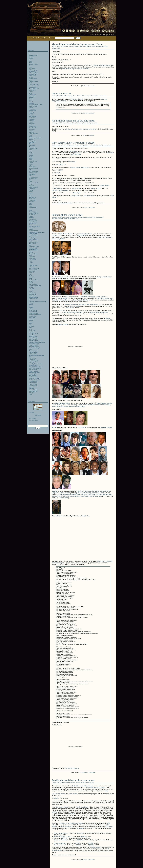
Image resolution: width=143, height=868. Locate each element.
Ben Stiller (110, 153)
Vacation (31, 99)
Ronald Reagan (63, 298)
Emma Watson (33, 390)
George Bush (33, 116)
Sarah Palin (32, 258)
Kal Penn (84, 494)
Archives (45, 38)
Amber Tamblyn (80, 406)
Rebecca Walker (33, 352)
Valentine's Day (33, 231)
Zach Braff (88, 491)
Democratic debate (62, 807)
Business (31, 388)
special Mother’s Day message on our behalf (75, 69)
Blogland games (33, 177)
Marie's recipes (33, 351)
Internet (77, 47)
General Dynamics (67, 827)
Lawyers (31, 108)
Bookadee (32, 319)
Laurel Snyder (33, 374)
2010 (30, 323)
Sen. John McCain (60, 843)
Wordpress (38, 415)
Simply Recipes (33, 313)
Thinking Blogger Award (36, 105)
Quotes (31, 139)
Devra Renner (33, 270)
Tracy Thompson (34, 168)
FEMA (30, 170)
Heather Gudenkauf (34, 380)
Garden (31, 304)
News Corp (72, 162)
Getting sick (32, 109)
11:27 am (85, 113)
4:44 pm (85, 135)
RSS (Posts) (32, 419)
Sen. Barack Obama (66, 234)
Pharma (31, 160)
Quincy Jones (62, 405)
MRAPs (54, 812)
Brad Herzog (32, 358)
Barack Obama (77, 96)
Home (30, 38)
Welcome (31, 57)
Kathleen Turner (57, 496)
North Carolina (33, 128)
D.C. (83, 96)
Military (31, 63)
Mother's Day (90, 47)
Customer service (34, 213)
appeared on (64, 277)
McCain (62, 311)
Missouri (31, 387)
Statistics (31, 115)
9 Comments (91, 207)
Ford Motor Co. (61, 164)
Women (31, 320)
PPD (30, 165)
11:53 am (85, 86)
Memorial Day (33, 254)
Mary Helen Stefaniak (35, 368)
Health (86, 145)
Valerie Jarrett (33, 312)
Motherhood (98, 47)
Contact (51, 38)
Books (30, 100)
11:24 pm (84, 773)
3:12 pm (84, 207)
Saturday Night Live (85, 234)
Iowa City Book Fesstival (36, 367)
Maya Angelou (101, 403)
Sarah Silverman (89, 196)
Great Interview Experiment (37, 232)
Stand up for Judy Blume (102, 65)
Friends (31, 206)
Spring (31, 291)
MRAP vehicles (33, 106)
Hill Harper (101, 493)
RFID (30, 181)
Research (32, 113)
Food (30, 261)
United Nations (33, 391)
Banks (30, 255)
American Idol (65, 145)
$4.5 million (109, 827)
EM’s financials (76, 154)
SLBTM (31, 155)
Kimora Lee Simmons (103, 405)
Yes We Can (85, 516)
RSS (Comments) (34, 420)
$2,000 (77, 843)
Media (66, 219)
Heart (89, 145)
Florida (31, 287)
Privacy (31, 216)
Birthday (31, 267)
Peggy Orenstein (34, 345)
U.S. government (92, 123)
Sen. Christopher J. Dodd (62, 837)
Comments (91, 86)
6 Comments (91, 773)
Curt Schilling (81, 427)
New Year (32, 277)
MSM (69, 219)
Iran (30, 194)
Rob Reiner (92, 405)
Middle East (32, 96)
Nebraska (32, 132)
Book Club (32, 335)
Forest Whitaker (73, 496)
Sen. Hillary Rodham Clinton (95, 788)
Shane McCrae (33, 384)
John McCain (70, 308)
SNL (77, 219)
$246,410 (80, 833)
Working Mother (33, 64)
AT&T (58, 173)
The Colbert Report (103, 298)
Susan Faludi (33, 354)
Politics (98, 96)
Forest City (32, 330)
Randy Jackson (96, 188)
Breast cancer (33, 161)
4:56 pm (84, 859)
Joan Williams (33, 339)
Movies (31, 77)
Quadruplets (32, 197)
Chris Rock (91, 494)
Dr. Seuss (32, 326)
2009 (30, 275)
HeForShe (32, 393)
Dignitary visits (33, 87)
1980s (30, 203)
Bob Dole (55, 277)
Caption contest (33, 81)
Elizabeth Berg (33, 381)
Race (30, 150)
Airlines (31, 58)
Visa (30, 245)
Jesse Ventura (101, 297)
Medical (31, 158)
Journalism (60, 219)
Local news (32, 90)
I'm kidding (32, 238)
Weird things (32, 110)
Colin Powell (32, 76)
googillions (77, 153)
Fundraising (71, 47)
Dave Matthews (75, 494)
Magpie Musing (33, 239)
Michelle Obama (33, 297)
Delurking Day (33, 148)
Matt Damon (95, 145)
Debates (31, 97)
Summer (31, 306)
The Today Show (34, 280)
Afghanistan (32, 94)
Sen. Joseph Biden (82, 807)
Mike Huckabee (63, 324)
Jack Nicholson (83, 405)
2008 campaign (68, 96)
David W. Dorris (33, 371)
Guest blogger (33, 212)
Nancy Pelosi (33, 290)
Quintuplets (32, 199)
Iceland (31, 191)
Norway (31, 193)
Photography (32, 200)
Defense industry (75, 783)
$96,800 (83, 837)
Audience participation (35, 138)
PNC (30, 300)
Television (103, 96)
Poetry (31, 394)
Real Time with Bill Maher (81, 300)
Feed (39, 38)
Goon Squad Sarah (34, 268)
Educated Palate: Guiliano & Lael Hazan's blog (37, 343)
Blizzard (31, 322)
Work (30, 93)
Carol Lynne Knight (34, 348)
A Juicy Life (32, 228)
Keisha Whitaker (84, 496)
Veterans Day (33, 178)
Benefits (31, 163)
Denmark (31, 186)
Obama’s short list (77, 99)
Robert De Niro (65, 493)
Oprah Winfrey (64, 498)
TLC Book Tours (33, 333)
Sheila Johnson (65, 494)
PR (103, 47)
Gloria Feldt (32, 317)
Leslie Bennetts (33, 249)
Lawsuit (31, 131)
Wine (30, 329)
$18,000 (91, 843)
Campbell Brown (34, 265)
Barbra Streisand (69, 406)
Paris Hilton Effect (34, 84)
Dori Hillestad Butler (34, 372)
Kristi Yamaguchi (34, 361)
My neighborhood (34, 89)
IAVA (30, 180)
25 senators (96, 847)
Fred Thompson (69, 297)
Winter (31, 209)
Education (32, 119)
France (31, 229)
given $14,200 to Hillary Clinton (86, 493)
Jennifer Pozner (33, 341)
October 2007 (56, 235)
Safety (31, 135)
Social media (32, 296)
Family (31, 92)
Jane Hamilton (33, 370)
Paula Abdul (58, 188)
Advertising (64, 47)
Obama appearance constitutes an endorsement (81, 304)
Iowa (30, 264)
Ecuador (31, 164)
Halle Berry (80, 491)
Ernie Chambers (33, 134)
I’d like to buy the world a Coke (79, 167)
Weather (31, 154)
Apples (31, 262)
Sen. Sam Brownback (61, 840)
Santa (30, 210)
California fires (33, 173)
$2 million (80, 828)
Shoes (31, 152)
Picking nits (32, 141)
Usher (65, 496)
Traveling (31, 112)
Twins (30, 205)
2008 (30, 274)
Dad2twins (32, 123)
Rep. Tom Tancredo (60, 845)
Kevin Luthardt (33, 385)
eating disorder (77, 188)
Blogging (31, 103)
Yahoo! (31, 283)
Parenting (32, 121)
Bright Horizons (33, 299)
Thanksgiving (33, 207)
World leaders (33, 79)
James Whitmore (95, 496)
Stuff (30, 176)
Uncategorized (33, 55)
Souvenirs (32, 129)
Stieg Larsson (33, 310)
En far (30, 184)
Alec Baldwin (32, 260)
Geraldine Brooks (34, 346)
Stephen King (33, 126)
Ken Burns (96, 491)
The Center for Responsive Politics (71, 823)
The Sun (31, 273)
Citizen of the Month (35, 226)
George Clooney (105, 491)
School (31, 102)
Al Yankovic (32, 359)
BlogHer (31, 307)
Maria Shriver (107, 494)
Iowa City (31, 362)
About (35, 38)
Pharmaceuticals (34, 183)
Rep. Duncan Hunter (61, 833)
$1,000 (78, 845)
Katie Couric (32, 219)
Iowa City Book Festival (35, 364)
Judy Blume (83, 47)
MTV (30, 147)
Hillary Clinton (94, 217)
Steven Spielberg (57, 406)
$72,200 (65, 838)
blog (107, 791)
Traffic (30, 136)
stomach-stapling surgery (60, 190)
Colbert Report (33, 233)
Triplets (31, 196)
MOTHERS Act (33, 167)
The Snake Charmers (35, 315)
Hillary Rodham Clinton (63, 403)
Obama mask (82, 235)
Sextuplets (32, 241)
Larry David (56, 493)
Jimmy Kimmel (76, 196)
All (29, 54)
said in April (73, 794)
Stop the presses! (34, 86)
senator (56, 798)
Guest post (32, 118)
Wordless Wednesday (35, 286)
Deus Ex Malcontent (65, 203)
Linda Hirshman (33, 251)
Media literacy (33, 336)
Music (101, 145)
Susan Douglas (33, 338)
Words (31, 125)
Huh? (30, 349)
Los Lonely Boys (34, 242)
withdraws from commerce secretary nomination (81, 129)
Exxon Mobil (73, 151)
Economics (73, 145)
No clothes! (32, 215)
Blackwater (32, 174)
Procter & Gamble (34, 247)
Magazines (32, 271)
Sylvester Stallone (106, 427)
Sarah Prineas (33, 377)
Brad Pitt (31, 288)
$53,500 (80, 840)
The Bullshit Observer (72, 768)
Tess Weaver (32, 375)
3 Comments (91, 859)
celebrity (108, 318)
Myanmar (31, 142)
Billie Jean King (72, 405)
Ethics (87, 96)
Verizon (31, 252)
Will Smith (99, 494)
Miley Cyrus (77, 193)
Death (30, 61)
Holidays (31, 218)
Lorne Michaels (75, 306)
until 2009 (71, 814)
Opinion (31, 122)
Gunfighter (32, 257)
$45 (60, 170)
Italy (30, 325)
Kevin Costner (33, 284)
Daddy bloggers (33, 187)
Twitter (58, 48)
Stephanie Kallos (34, 365)
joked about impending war (99, 312)
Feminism (32, 332)
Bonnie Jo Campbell (35, 378)
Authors (31, 309)
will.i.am (58, 516)
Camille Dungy (33, 383)
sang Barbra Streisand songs (73, 312)
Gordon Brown (104, 186)
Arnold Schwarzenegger (87, 297)
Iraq (99, 217)
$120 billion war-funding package (83, 786)
